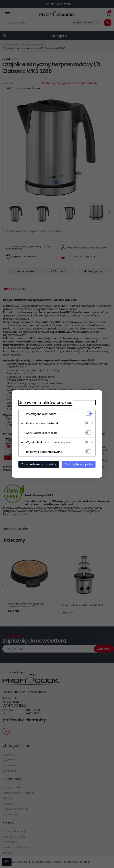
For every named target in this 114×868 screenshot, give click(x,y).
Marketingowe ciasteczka (43, 424)
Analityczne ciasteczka (41, 433)
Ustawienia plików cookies (45, 403)
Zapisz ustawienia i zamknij (38, 464)
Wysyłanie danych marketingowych (49, 443)
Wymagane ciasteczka (41, 414)
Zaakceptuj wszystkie (79, 464)
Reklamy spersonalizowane (44, 452)
